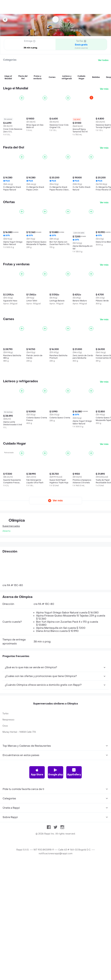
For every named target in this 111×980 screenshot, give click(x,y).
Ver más (104, 89)
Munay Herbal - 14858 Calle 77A (19, 732)
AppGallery (74, 772)
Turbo (5, 714)
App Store (37, 772)
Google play (55, 772)
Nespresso (8, 720)
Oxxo (5, 726)
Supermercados (11, 526)
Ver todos (103, 60)
